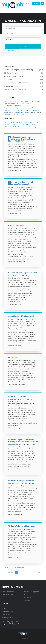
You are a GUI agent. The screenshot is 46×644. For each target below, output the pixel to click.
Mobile (34, 125)
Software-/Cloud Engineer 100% (22, 481)
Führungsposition (10, 101)
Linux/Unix (36, 112)
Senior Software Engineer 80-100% (23, 273)
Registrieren (26, 3)
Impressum (28, 598)
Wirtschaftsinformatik (12, 103)
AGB (25, 595)
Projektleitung (23, 101)
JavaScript (7, 125)
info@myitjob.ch (7, 618)
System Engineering (16, 112)
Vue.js (28, 125)
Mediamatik (8, 115)
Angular (21, 125)
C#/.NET (13, 122)
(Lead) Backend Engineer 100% (21, 316)
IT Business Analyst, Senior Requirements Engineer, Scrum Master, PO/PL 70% (21, 139)
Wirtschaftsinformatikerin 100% (22, 526)
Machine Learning (29, 127)
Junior (16, 115)
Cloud (12, 127)
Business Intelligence (11, 110)
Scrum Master (26, 110)
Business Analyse (31, 108)
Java (27, 122)
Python (33, 122)
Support (28, 112)
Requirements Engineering (14, 108)
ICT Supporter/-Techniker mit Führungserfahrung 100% (21, 183)
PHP (39, 122)
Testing (32, 101)
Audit (39, 101)
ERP (23, 103)
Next (40, 572)
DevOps (18, 127)
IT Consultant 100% (16, 225)
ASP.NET (20, 122)
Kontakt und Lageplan (31, 592)
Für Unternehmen (8, 595)
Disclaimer (28, 601)
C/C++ (6, 122)
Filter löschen (12, 51)
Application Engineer (17, 396)
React (15, 125)
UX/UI (6, 127)
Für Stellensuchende (9, 592)
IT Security (36, 110)
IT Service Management (12, 106)
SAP (5, 112)
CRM (28, 103)
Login (36, 4)
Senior (22, 115)
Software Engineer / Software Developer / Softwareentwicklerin (23, 441)
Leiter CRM (13, 357)
